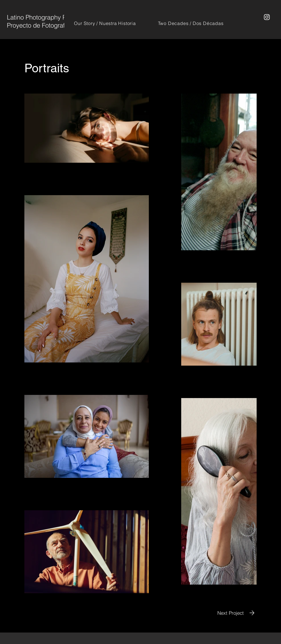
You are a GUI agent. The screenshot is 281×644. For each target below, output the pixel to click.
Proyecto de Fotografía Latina (48, 25)
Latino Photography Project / (46, 17)
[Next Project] (237, 613)
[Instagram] (267, 17)
